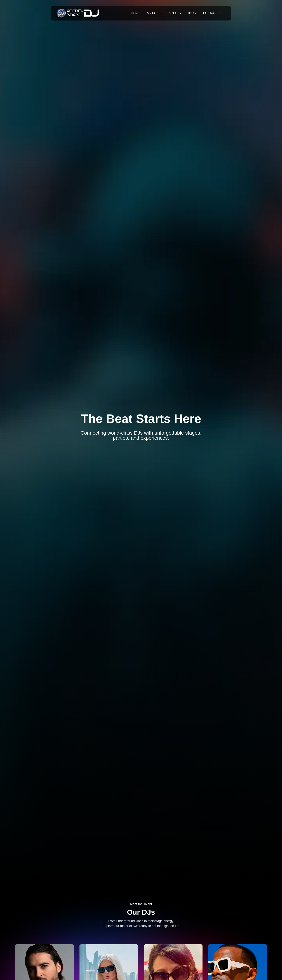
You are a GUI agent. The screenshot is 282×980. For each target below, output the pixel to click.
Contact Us (212, 13)
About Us (154, 13)
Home (135, 13)
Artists (175, 13)
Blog (192, 13)
